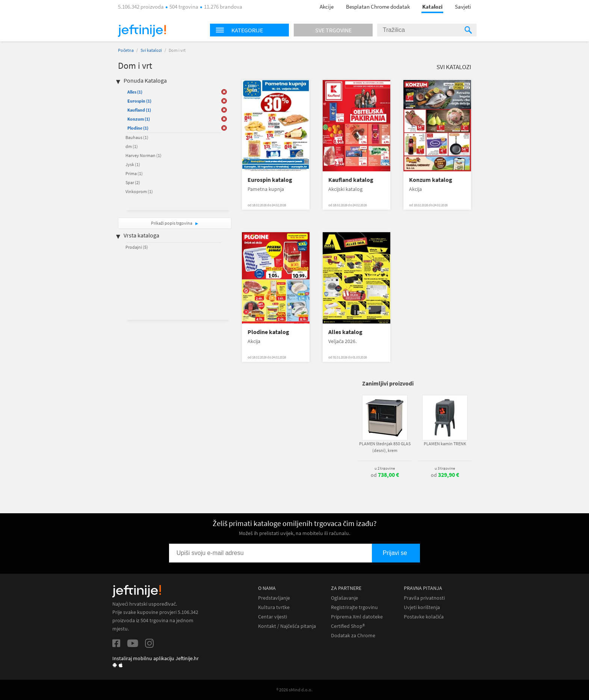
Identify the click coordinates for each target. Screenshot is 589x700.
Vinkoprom (139, 191)
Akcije (327, 7)
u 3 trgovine (445, 468)
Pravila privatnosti (424, 598)
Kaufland (139, 110)
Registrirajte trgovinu (354, 607)
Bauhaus (137, 137)
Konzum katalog (431, 180)
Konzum (139, 119)
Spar (133, 182)
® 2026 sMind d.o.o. (294, 690)
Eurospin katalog (270, 180)
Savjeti (463, 7)
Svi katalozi (151, 50)
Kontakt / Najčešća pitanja (287, 626)
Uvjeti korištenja (422, 607)
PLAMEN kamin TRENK (445, 444)
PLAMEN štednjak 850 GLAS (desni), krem (385, 447)
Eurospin (139, 101)
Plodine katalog (268, 332)
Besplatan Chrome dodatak (378, 7)
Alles (135, 92)
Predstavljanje (274, 598)
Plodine (138, 128)
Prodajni (137, 247)
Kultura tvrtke (274, 607)
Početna (126, 50)
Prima (134, 173)
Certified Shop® (348, 626)
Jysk (133, 164)
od (385, 475)
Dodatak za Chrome (353, 636)
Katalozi (432, 7)
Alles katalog (345, 332)
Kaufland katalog (351, 180)
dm (132, 146)
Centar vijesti (273, 617)
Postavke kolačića (424, 617)
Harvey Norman (143, 155)
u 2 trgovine (385, 468)
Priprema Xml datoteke (357, 617)
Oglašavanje (344, 598)
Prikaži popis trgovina (172, 223)
